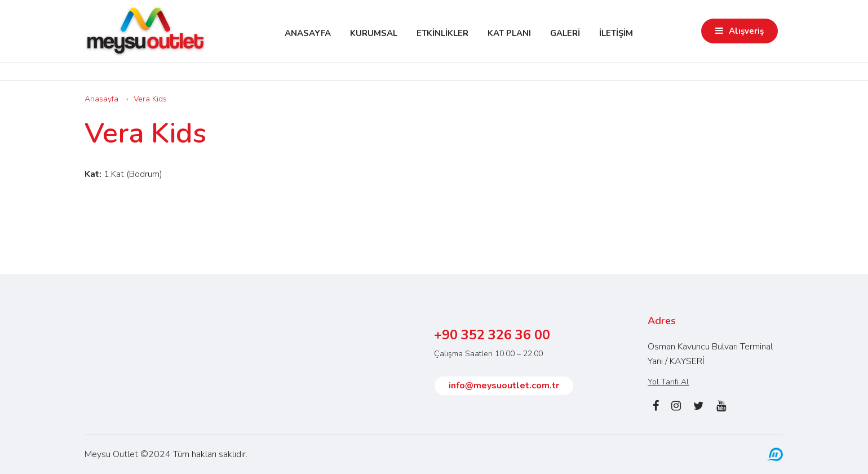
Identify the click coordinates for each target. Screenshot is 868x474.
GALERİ (565, 33)
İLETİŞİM (616, 33)
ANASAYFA (308, 33)
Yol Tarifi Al (668, 382)
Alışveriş (746, 31)
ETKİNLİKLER (442, 33)
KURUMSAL (374, 33)
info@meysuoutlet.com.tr (504, 386)
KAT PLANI (509, 33)
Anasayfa (101, 99)
